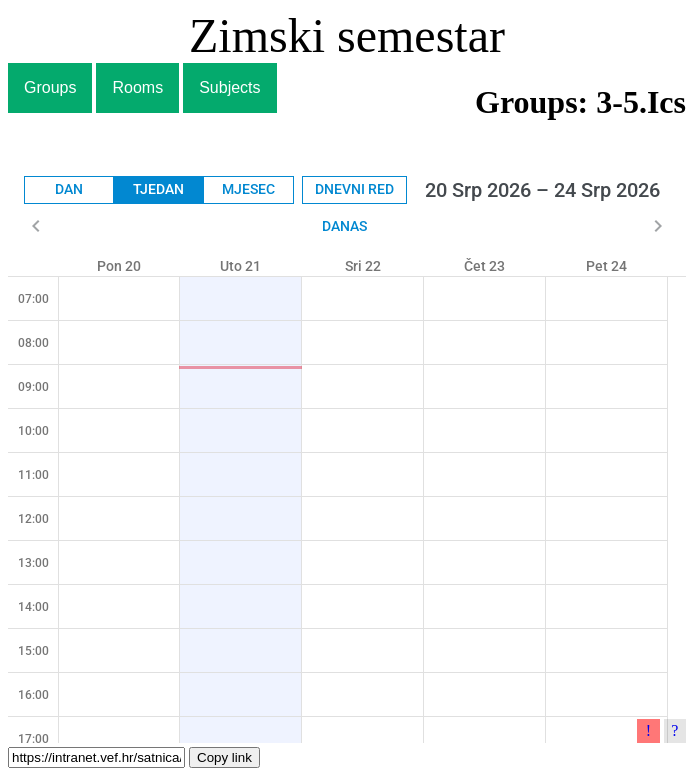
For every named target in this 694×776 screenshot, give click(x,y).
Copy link (224, 757)
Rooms (137, 87)
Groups (50, 87)
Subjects (229, 87)
